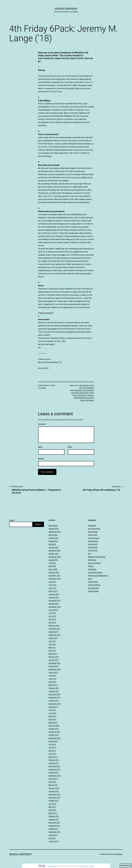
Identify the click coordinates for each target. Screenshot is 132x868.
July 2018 (52, 613)
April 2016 (52, 682)
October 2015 (54, 701)
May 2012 (52, 807)
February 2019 (54, 594)
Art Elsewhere (84, 385)
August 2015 (53, 707)
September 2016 (55, 669)
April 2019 (52, 588)
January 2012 (54, 819)
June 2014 (52, 748)
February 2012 (54, 816)
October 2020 (54, 554)
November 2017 (54, 629)
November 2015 (54, 697)
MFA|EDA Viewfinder (66, 9)
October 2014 (54, 735)
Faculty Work (93, 547)
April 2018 (52, 622)
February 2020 (54, 572)
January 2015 (54, 729)
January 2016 (54, 691)
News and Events (94, 563)
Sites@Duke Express (52, 866)
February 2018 (54, 626)
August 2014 (53, 741)
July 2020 (52, 563)
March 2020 (53, 569)
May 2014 (52, 751)
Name (40, 447)
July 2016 (52, 676)
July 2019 (52, 582)
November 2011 (54, 826)
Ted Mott (43, 388)
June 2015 (52, 713)
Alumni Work (85, 393)
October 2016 (54, 666)
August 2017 (53, 638)
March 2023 (53, 526)
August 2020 (53, 560)
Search (12, 520)
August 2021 (53, 541)
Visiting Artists (93, 591)
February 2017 (54, 657)
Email (70, 447)
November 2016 (54, 663)
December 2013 (54, 766)
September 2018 (55, 607)
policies (82, 866)
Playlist (83, 400)
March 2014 (53, 757)
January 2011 (54, 841)
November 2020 (54, 551)
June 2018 (52, 616)
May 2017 (52, 647)
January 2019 (54, 597)
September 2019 (55, 579)
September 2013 (55, 776)
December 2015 (54, 694)
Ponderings (90, 388)
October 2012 (54, 801)
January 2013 (54, 791)
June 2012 (52, 804)
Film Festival (93, 551)
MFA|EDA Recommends (86, 398)
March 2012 (53, 813)
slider (90, 579)
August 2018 (53, 610)
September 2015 (55, 704)
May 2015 (52, 716)
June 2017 (52, 644)
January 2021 (54, 547)
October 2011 (54, 829)
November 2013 (54, 769)
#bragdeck (79, 390)
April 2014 (52, 754)
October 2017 (54, 632)
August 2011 (53, 835)
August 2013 (53, 779)
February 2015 (54, 726)
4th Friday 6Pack (88, 390)
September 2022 (55, 532)
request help (92, 866)
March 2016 (53, 685)
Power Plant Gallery (95, 572)
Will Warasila (90, 400)
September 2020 (55, 557)
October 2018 (54, 604)
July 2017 (52, 641)
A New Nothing (44, 101)
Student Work (93, 582)
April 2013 (52, 782)
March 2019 (53, 591)
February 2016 (54, 688)
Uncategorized (93, 588)
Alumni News (75, 393)
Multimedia (92, 560)
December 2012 (54, 794)
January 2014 (54, 763)
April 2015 (52, 719)
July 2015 (52, 710)
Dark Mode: (126, 866)
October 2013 (54, 773)
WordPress (118, 854)
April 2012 (52, 810)
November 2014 (54, 732)
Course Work (93, 544)
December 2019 (54, 576)
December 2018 (54, 601)
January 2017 (54, 660)
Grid (85, 388)
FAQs (86, 866)
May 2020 (52, 566)
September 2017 (55, 635)
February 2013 (54, 788)
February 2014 (54, 760)
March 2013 (53, 785)
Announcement (94, 538)
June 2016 (52, 679)
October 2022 (54, 529)
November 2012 (54, 798)
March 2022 (53, 535)
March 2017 (53, 654)
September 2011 (55, 832)
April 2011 (52, 838)
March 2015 (53, 723)
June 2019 (52, 585)
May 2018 (52, 619)
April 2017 (52, 651)
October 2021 (54, 538)
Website (41, 459)
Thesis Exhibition (94, 585)
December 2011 (54, 823)
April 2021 (52, 544)
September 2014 (55, 738)
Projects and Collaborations (98, 576)
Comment (42, 424)
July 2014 (52, 744)
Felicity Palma (82, 395)
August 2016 (53, 673)
